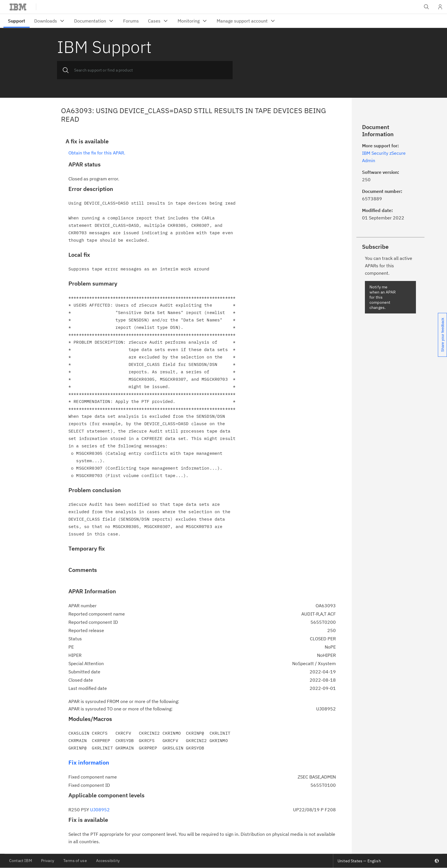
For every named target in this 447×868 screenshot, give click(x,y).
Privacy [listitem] (48, 861)
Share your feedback (443, 335)
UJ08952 (100, 810)
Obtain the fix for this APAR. (97, 153)
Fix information (89, 762)
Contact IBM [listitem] (21, 861)
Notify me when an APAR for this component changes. (383, 297)
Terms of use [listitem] (75, 861)
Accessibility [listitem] (108, 861)
